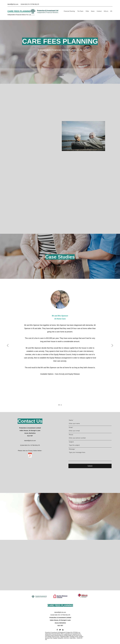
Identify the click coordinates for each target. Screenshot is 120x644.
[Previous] (8, 346)
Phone (71, 435)
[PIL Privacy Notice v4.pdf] (30, 455)
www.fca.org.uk (56, 637)
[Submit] (90, 466)
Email (71, 427)
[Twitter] (60, 630)
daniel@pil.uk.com (13, 4)
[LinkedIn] (63, 630)
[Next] (112, 346)
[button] (60, 75)
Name (71, 420)
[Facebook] (57, 630)
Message (72, 449)
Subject (71, 442)
